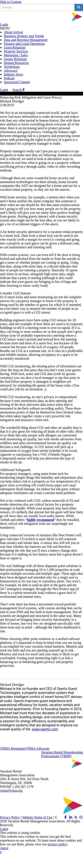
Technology (12, 67)
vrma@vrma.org (11, 790)
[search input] (37, 7)
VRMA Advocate (37, 748)
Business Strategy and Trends (24, 36)
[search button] (79, 7)
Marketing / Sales (16, 55)
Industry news (13, 74)
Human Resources (16, 63)
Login (4, 24)
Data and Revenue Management (26, 40)
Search (18, 90)
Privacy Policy (10, 817)
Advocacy (11, 71)
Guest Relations (15, 47)
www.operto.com (45, 729)
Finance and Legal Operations (24, 44)
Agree (4, 848)
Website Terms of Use (37, 817)
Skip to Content (11, 2)
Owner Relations (15, 59)
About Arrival (13, 32)
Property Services (16, 51)
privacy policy (57, 844)
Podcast (9, 78)
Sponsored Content (17, 82)
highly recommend (41, 520)
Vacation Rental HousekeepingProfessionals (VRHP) (62, 754)
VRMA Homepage (13, 748)
